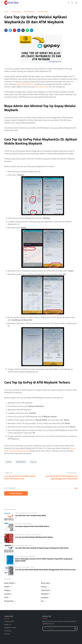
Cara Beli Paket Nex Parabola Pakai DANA (30, 515)
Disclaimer (8, 631)
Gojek (27, 545)
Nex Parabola (33, 513)
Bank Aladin (19, 567)
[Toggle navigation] (76, 3)
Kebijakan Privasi (10, 628)
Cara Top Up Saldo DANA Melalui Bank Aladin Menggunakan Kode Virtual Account (45, 570)
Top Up (33, 462)
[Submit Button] (75, 629)
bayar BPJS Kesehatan (25, 84)
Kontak (7, 634)
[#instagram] (64, 3)
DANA (17, 513)
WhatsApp (32, 556)
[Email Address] (58, 629)
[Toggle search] (72, 3)
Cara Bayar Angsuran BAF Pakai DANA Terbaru (32, 526)
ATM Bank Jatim (20, 535)
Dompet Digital (24, 513)
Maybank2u (21, 462)
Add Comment (16, 493)
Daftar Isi (7, 624)
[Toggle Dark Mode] (69, 3)
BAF (16, 524)
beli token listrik (42, 87)
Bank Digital (26, 567)
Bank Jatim (28, 535)
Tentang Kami (9, 621)
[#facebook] (61, 3)
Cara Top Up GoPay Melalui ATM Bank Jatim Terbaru (34, 537)
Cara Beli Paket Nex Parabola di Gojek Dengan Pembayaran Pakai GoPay (42, 548)
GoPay (9, 462)
